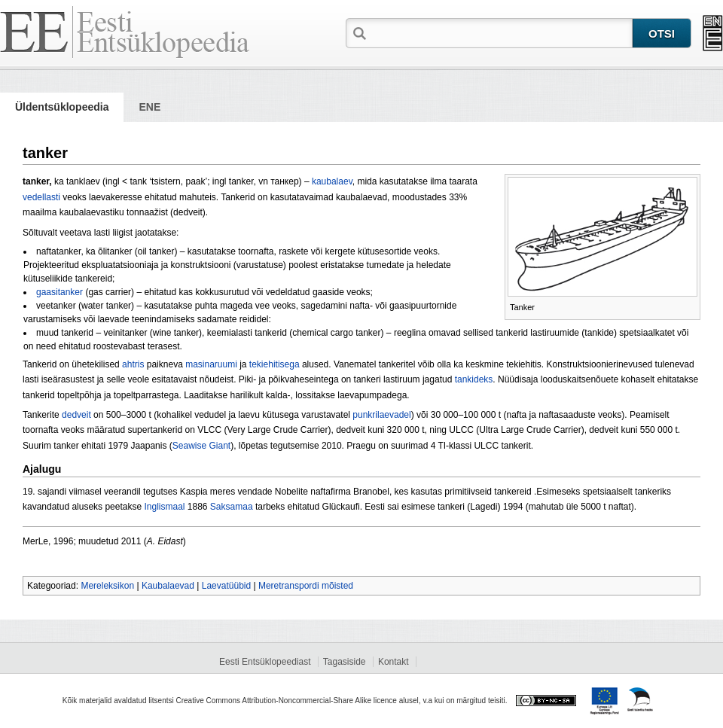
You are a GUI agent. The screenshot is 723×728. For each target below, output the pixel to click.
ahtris (133, 364)
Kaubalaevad (168, 586)
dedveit (76, 415)
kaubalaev (332, 181)
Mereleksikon (107, 586)
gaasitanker (59, 292)
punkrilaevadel (381, 415)
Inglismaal (164, 507)
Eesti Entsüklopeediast (265, 662)
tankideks (474, 379)
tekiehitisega (275, 364)
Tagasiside (345, 662)
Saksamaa (232, 507)
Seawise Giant (201, 446)
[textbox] (501, 32)
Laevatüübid (226, 586)
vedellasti (41, 197)
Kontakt (394, 662)
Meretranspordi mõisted (306, 586)
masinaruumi (211, 364)
